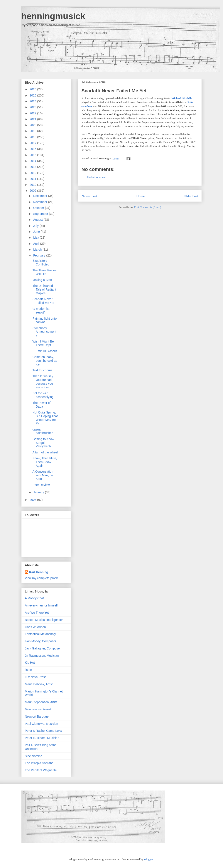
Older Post (191, 196)
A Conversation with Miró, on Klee (43, 475)
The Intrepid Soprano (39, 763)
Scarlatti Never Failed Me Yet (114, 91)
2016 (33, 149)
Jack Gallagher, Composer (43, 648)
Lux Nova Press (36, 677)
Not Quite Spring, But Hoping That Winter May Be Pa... (45, 418)
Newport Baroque (37, 716)
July (36, 226)
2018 (33, 137)
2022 (33, 113)
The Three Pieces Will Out (44, 272)
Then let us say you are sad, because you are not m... (43, 382)
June (37, 232)
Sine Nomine (34, 756)
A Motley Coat (34, 598)
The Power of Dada (41, 405)
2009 (33, 191)
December (41, 196)
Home (140, 196)
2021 (33, 119)
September (41, 214)
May (36, 238)
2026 (33, 89)
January (39, 492)
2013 (33, 167)
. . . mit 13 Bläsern (45, 351)
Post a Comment (96, 177)
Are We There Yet (37, 613)
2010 (33, 185)
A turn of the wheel (45, 452)
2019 (33, 131)
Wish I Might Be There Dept (43, 343)
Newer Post (89, 196)
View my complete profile (42, 578)
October (39, 208)
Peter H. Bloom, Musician (42, 738)
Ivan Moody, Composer (41, 641)
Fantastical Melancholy (40, 634)
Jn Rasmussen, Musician (42, 656)
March (38, 250)
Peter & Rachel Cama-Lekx (43, 731)
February (40, 255)
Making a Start (42, 280)
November (41, 202)
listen (28, 670)
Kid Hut (30, 663)
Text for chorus (42, 370)
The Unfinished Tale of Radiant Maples (44, 289)
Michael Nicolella (182, 98)
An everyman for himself (41, 605)
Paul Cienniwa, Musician (41, 724)
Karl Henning (39, 572)
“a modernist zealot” (41, 311)
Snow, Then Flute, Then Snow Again (45, 462)
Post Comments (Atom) (148, 207)
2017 (33, 143)
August (38, 220)
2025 (33, 95)
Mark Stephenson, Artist (41, 702)
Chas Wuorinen (35, 627)
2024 (33, 101)
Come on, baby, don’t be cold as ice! (45, 361)
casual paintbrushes (43, 431)
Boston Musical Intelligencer (44, 620)
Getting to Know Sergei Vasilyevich (43, 443)
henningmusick (53, 16)
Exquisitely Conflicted (41, 263)
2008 (33, 500)
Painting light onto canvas (45, 320)
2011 (33, 179)
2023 (33, 107)
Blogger (149, 859)
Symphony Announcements (44, 332)
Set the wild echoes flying (43, 395)
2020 (33, 125)
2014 (33, 161)
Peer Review (41, 485)
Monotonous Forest (38, 709)
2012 (33, 173)
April (37, 244)
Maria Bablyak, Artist (39, 684)
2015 (33, 155)
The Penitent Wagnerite (41, 770)
